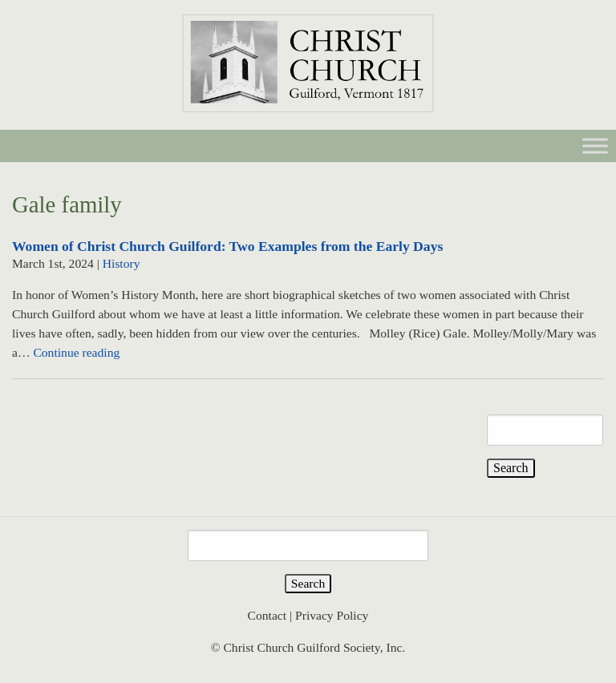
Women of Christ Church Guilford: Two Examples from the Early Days (227, 246)
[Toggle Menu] (595, 145)
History (122, 263)
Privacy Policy (332, 615)
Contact (267, 615)
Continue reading (76, 352)
